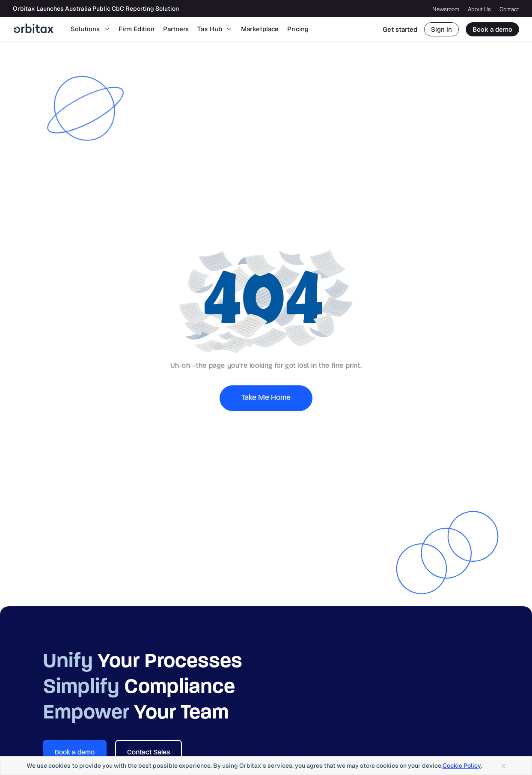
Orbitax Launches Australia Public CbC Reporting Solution (96, 9)
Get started (400, 29)
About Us (479, 9)
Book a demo (492, 29)
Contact (509, 9)
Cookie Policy (462, 766)
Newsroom (446, 9)
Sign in (441, 29)
